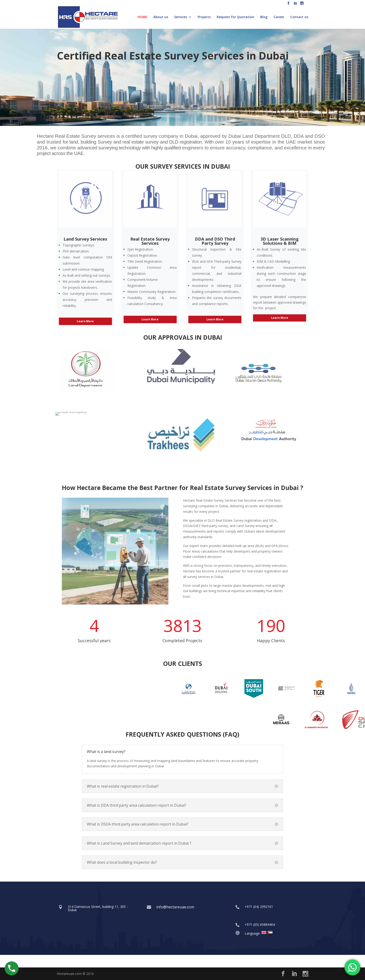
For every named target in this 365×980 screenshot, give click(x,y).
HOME (142, 17)
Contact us (299, 17)
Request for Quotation (235, 17)
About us (161, 17)
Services (181, 17)
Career (279, 17)
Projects (204, 17)
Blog (264, 17)
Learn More (85, 321)
